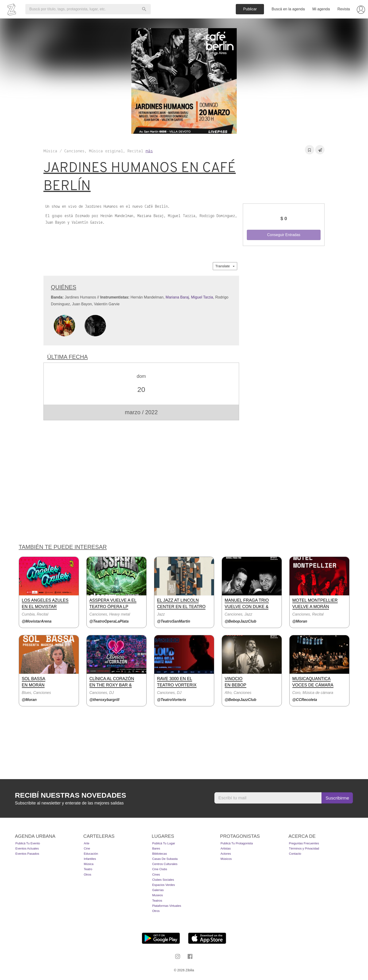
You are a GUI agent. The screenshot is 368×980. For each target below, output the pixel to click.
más (149, 151)
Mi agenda (321, 9)
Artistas (226, 848)
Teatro (88, 869)
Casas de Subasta (165, 859)
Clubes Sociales (163, 880)
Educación (91, 854)
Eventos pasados (27, 854)
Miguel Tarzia (202, 297)
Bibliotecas (160, 854)
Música (89, 864)
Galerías (158, 890)
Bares (156, 848)
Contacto (295, 854)
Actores (226, 854)
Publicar (250, 9)
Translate (225, 266)
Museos (158, 895)
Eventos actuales (27, 848)
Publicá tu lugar (164, 843)
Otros (88, 875)
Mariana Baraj (177, 297)
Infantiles (90, 859)
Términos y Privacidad (304, 848)
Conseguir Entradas (284, 235)
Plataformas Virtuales (167, 906)
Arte (87, 843)
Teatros (157, 901)
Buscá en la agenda (288, 9)
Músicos (226, 859)
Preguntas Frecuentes (304, 843)
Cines (156, 875)
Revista (344, 9)
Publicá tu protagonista (237, 843)
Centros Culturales (165, 864)
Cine (87, 848)
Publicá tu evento (28, 843)
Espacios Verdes (164, 885)
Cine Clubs (160, 869)
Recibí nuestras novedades (71, 795)
